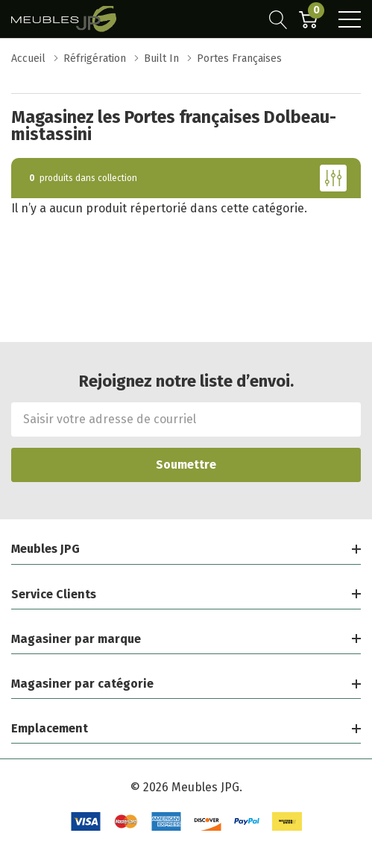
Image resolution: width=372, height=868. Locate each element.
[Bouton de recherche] (278, 19)
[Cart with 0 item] (308, 19)
